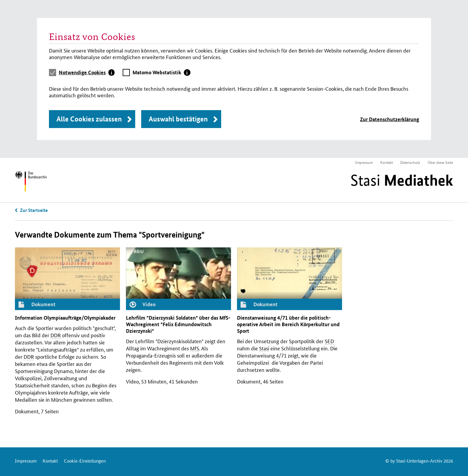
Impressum (364, 162)
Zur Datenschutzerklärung (390, 119)
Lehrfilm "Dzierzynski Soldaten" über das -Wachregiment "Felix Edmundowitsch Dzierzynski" (178, 324)
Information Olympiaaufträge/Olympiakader (65, 318)
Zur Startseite (34, 210)
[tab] (87, 73)
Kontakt (387, 162)
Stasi (402, 180)
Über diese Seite (440, 162)
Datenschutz (410, 162)
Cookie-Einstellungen (85, 461)
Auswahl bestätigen (178, 119)
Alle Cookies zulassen (89, 119)
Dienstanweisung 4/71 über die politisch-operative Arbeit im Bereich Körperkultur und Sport (288, 324)
